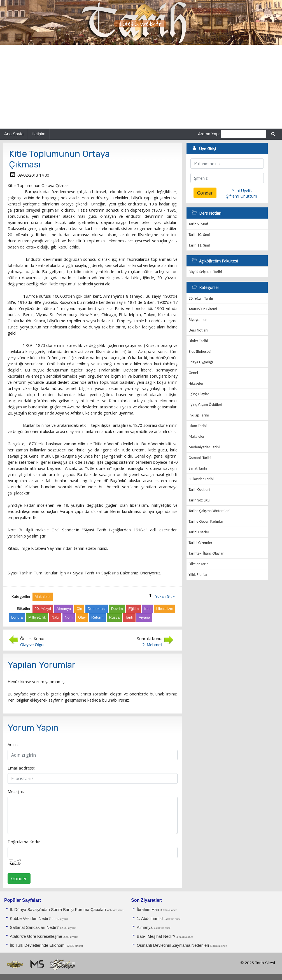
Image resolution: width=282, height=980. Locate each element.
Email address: (21, 768)
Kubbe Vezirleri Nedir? (30, 919)
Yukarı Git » (165, 596)
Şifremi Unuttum (242, 196)
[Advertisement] (141, 87)
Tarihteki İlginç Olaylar (206, 553)
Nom (69, 617)
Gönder (19, 879)
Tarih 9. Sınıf (198, 224)
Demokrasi (97, 609)
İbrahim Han (148, 910)
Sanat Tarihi (198, 468)
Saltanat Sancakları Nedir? (34, 927)
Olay (82, 617)
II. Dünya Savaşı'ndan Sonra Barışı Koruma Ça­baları (58, 910)
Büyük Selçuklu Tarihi (205, 272)
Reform (97, 617)
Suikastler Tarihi (201, 479)
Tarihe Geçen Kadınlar (206, 521)
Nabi (55, 617)
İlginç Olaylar (199, 394)
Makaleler (197, 436)
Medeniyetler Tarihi (204, 447)
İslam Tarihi (198, 426)
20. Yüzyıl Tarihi (201, 298)
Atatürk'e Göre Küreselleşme (36, 936)
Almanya (64, 609)
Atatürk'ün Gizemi (203, 309)
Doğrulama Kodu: (24, 842)
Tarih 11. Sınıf (199, 245)
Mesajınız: (17, 791)
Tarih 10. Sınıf (199, 235)
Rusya (114, 617)
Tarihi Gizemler (201, 543)
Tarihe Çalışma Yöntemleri (209, 511)
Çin (79, 609)
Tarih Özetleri (199, 490)
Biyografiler (198, 320)
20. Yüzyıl (43, 609)
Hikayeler (196, 383)
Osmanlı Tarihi (200, 458)
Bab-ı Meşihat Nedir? (156, 936)
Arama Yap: (209, 134)
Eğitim (133, 609)
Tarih (129, 617)
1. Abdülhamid (150, 919)
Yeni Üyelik (242, 190)
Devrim (117, 609)
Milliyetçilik (37, 617)
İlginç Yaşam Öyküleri (206, 405)
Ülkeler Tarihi (199, 564)
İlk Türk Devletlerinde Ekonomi (38, 945)
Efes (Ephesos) (200, 351)
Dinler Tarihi (198, 341)
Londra (17, 617)
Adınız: (13, 744)
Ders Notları (198, 330)
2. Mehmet (152, 645)
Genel (193, 373)
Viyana (144, 617)
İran (147, 609)
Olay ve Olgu (32, 645)
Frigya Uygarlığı (201, 362)
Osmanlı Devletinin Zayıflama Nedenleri (173, 945)
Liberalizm (165, 609)
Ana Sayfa (14, 134)
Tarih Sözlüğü (199, 500)
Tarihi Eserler (199, 532)
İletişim (39, 134)
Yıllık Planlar (198, 575)
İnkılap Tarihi (199, 415)
